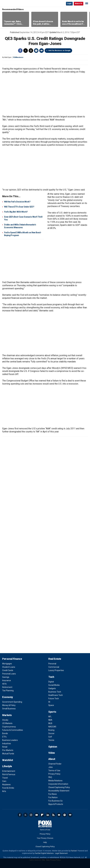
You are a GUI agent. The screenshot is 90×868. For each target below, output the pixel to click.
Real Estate (55, 659)
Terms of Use (54, 771)
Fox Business (11, 3)
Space (51, 705)
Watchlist (8, 760)
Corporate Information (58, 784)
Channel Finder (55, 764)
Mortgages (7, 664)
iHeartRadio (70, 815)
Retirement (7, 687)
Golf (50, 737)
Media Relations (55, 781)
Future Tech (54, 699)
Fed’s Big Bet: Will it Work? (16, 212)
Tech (51, 677)
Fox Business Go (55, 801)
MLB (50, 723)
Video (52, 753)
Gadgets (52, 688)
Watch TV (79, 4)
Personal (52, 664)
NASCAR (52, 727)
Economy (8, 697)
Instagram (31, 815)
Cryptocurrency (9, 727)
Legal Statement (61, 853)
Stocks (5, 720)
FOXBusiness (18, 57)
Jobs (51, 767)
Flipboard (42, 815)
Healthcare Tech (56, 695)
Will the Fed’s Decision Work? (17, 202)
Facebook (20, 51)
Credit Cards (8, 670)
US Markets (7, 723)
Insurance (7, 680)
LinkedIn (48, 815)
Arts (4, 791)
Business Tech (55, 692)
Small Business (9, 709)
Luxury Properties (56, 670)
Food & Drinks (8, 788)
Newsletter (59, 815)
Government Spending (12, 702)
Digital (51, 682)
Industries (7, 743)
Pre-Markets (8, 750)
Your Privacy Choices (45, 838)
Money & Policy (9, 705)
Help (45, 842)
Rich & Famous (9, 774)
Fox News (53, 794)
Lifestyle (7, 766)
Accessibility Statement (59, 791)
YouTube (37, 815)
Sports (52, 712)
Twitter (26, 51)
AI (49, 702)
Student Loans (9, 667)
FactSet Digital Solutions (44, 853)
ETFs (4, 737)
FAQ (50, 777)
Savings (6, 677)
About (52, 759)
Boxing (51, 730)
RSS (53, 815)
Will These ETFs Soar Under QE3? (19, 207)
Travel (5, 778)
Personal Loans (9, 674)
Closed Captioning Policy (59, 787)
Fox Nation (53, 797)
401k (4, 684)
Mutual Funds (8, 754)
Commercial (54, 667)
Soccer (51, 733)
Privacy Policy (54, 774)
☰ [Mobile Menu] (87, 3)
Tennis (51, 740)
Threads (31, 51)
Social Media (54, 685)
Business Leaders (10, 740)
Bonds (5, 733)
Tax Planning (8, 691)
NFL (50, 717)
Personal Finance (12, 659)
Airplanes (6, 785)
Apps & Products (56, 804)
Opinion (53, 747)
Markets (7, 715)
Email (42, 51)
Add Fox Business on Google (59, 50)
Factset (74, 851)
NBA (50, 720)
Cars (4, 781)
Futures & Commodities (13, 730)
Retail (5, 747)
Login (69, 4)
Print (36, 51)
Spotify (65, 815)
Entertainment (9, 771)
